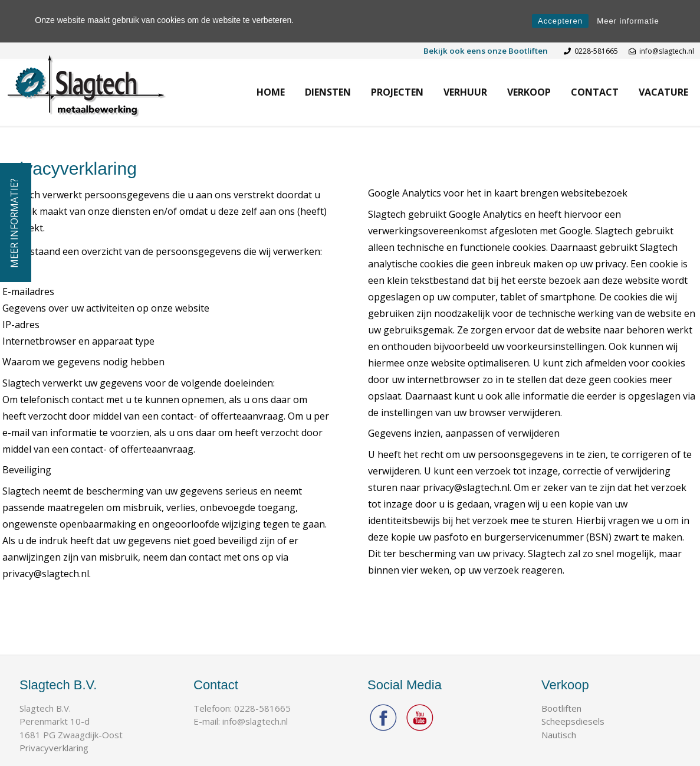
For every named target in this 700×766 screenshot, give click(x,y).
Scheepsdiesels (573, 721)
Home (271, 92)
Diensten (328, 92)
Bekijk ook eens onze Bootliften (486, 51)
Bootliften (561, 708)
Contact (595, 92)
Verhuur (465, 92)
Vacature (663, 92)
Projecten (397, 92)
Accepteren (560, 21)
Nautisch (559, 735)
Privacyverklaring (54, 748)
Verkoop (529, 92)
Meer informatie (628, 21)
